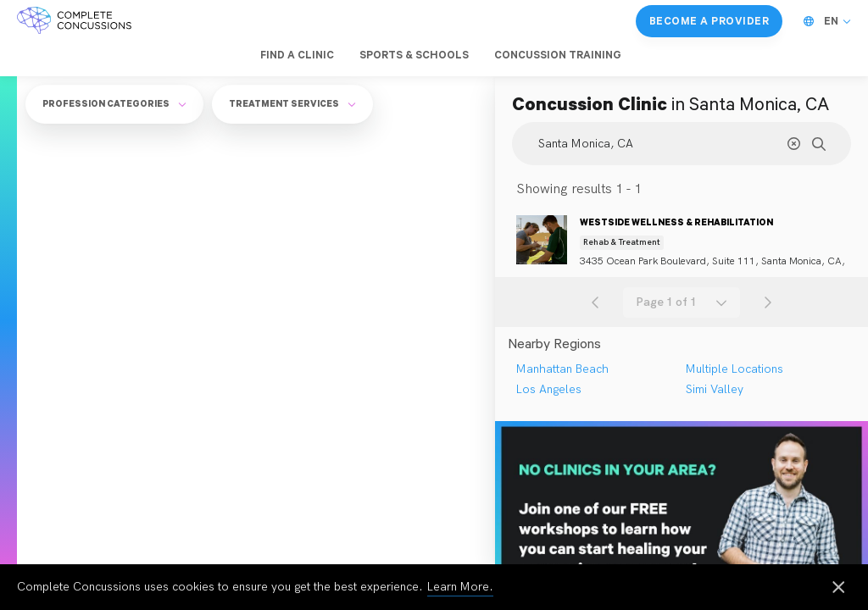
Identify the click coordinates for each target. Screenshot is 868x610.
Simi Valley (715, 389)
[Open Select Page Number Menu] (682, 302)
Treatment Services (292, 103)
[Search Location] (682, 144)
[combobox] (682, 302)
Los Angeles (549, 389)
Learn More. (460, 587)
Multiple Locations (734, 369)
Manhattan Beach (562, 369)
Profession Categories (114, 103)
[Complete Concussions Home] (74, 21)
